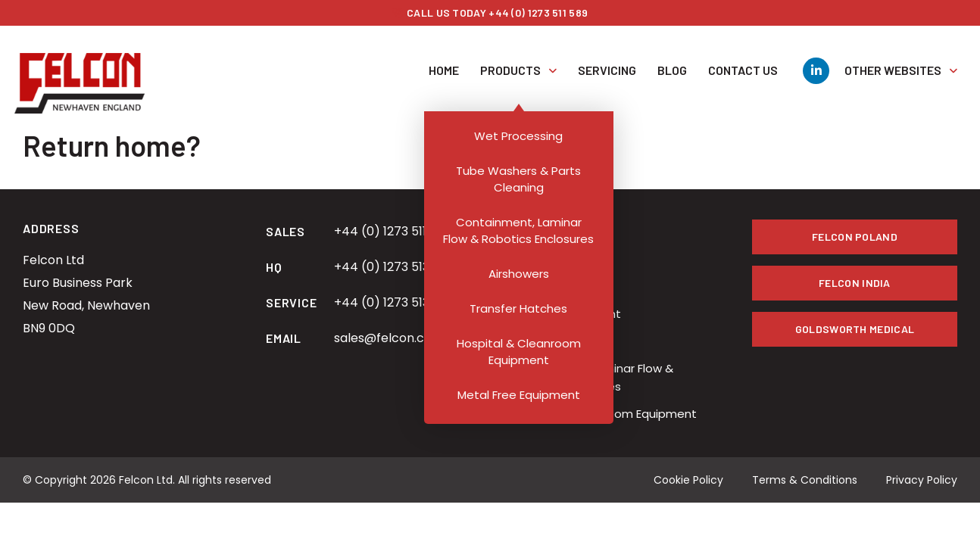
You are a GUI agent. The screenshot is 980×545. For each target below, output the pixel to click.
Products (518, 59)
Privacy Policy (922, 480)
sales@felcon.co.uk (391, 338)
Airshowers (539, 341)
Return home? (112, 145)
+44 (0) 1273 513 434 (395, 267)
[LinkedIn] (816, 59)
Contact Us (743, 59)
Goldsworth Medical (855, 329)
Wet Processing (553, 259)
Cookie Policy (688, 480)
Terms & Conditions (805, 480)
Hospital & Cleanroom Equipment (603, 414)
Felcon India (855, 283)
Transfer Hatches (558, 287)
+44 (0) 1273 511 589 (393, 231)
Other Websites (893, 59)
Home (444, 59)
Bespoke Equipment (565, 314)
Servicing (607, 59)
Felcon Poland (855, 237)
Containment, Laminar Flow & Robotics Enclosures (591, 377)
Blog (672, 59)
